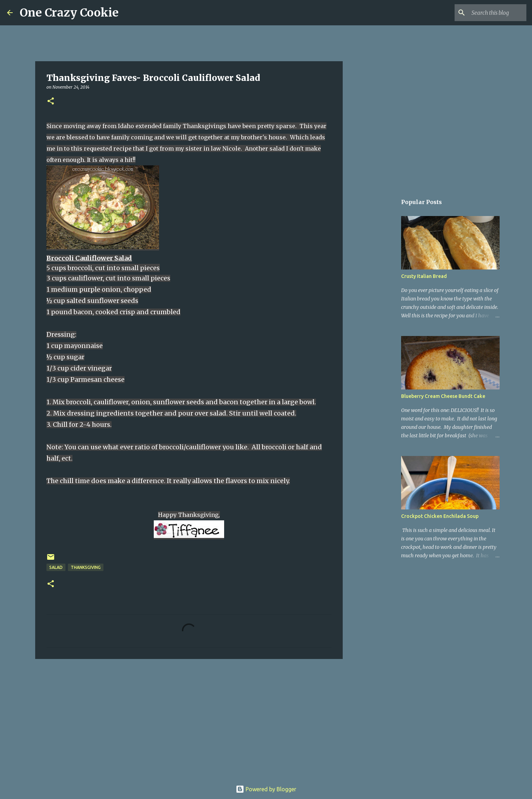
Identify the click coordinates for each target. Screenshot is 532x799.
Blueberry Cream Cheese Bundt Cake (443, 396)
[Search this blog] (489, 13)
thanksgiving (86, 567)
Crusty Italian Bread (424, 276)
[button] (51, 102)
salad (56, 567)
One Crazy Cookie (69, 13)
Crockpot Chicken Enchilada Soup (440, 516)
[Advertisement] (189, 719)
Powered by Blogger (266, 789)
